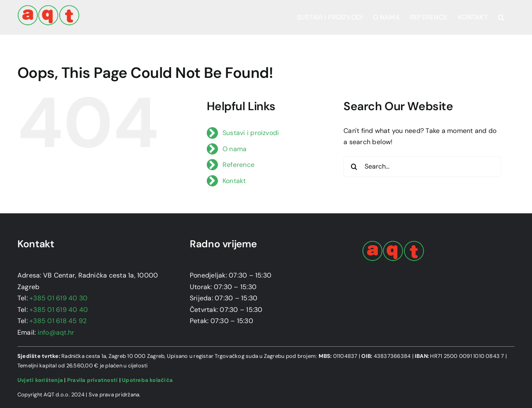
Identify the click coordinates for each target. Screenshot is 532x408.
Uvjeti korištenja (40, 380)
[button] (501, 17)
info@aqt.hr (56, 332)
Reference (238, 165)
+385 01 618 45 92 (58, 321)
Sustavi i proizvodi (251, 133)
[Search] (354, 167)
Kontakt (234, 181)
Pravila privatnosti (93, 380)
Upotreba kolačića (147, 380)
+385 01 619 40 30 (58, 298)
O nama (235, 149)
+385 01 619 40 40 (59, 310)
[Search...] (422, 167)
